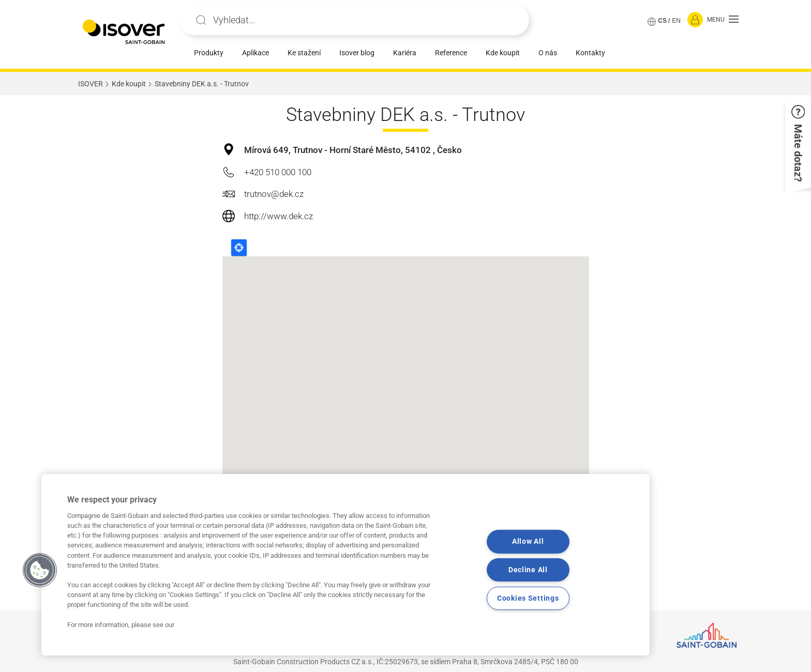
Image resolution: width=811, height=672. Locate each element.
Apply (201, 20)
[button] (723, 20)
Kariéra (405, 53)
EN (676, 21)
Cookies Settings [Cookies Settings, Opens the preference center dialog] (528, 598)
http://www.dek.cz (279, 216)
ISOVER (91, 84)
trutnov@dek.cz (274, 194)
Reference (451, 53)
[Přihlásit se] (695, 20)
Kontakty (590, 53)
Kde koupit (503, 53)
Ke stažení (304, 53)
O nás (548, 53)
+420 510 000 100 (278, 172)
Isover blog (357, 53)
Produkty (209, 53)
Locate (239, 248)
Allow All (528, 541)
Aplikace (256, 53)
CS (662, 21)
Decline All (528, 570)
